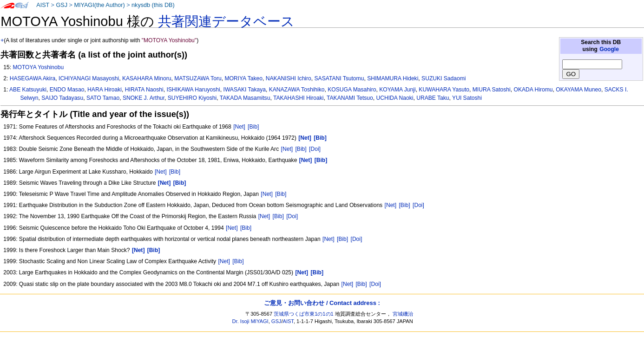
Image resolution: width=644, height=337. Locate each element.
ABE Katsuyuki (28, 90)
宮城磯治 (403, 314)
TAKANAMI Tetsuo (350, 98)
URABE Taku (433, 98)
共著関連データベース (226, 21)
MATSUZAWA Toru (198, 78)
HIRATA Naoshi (144, 90)
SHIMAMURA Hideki (393, 78)
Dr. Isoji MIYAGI (250, 321)
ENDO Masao (67, 90)
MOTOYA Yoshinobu (38, 67)
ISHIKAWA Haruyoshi (193, 90)
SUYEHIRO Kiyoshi (192, 98)
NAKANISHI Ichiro (289, 78)
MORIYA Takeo (243, 78)
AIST (43, 5)
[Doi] (315, 149)
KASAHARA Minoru (147, 78)
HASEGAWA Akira (33, 78)
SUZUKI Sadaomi (444, 78)
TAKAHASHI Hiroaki (299, 98)
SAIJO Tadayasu (62, 98)
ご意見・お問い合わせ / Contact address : (322, 303)
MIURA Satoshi (492, 90)
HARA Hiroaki (105, 90)
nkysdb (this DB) (153, 5)
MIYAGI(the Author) (99, 5)
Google (609, 49)
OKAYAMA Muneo (578, 90)
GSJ (62, 5)
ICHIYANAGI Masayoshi (89, 78)
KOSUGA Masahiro (352, 90)
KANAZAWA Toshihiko (297, 90)
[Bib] (253, 127)
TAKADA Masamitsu (245, 98)
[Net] (239, 127)
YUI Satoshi (467, 98)
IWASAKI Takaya (245, 90)
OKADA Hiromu (533, 90)
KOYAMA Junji (397, 90)
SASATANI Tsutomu (339, 78)
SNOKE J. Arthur (144, 98)
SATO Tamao (103, 98)
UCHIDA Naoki (395, 98)
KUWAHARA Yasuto (444, 90)
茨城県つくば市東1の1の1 (304, 314)
